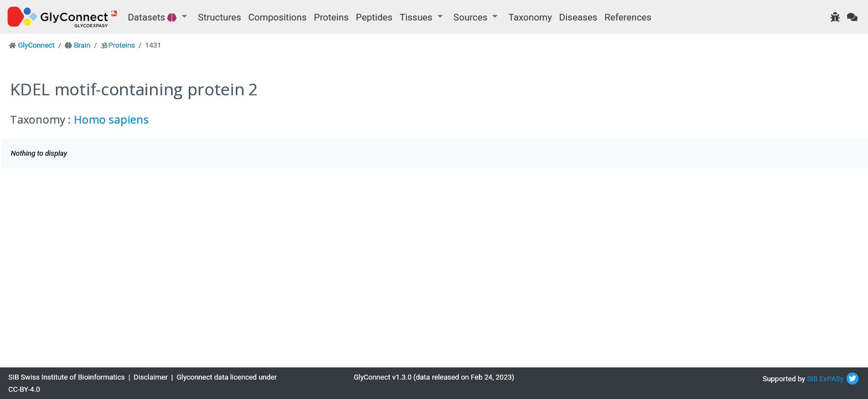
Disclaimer (151, 377)
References (628, 17)
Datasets (154, 17)
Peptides (374, 17)
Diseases (578, 17)
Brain (82, 45)
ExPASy (831, 379)
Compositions (278, 17)
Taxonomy (530, 17)
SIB (812, 379)
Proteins (331, 17)
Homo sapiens (111, 119)
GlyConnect (36, 45)
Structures (220, 17)
